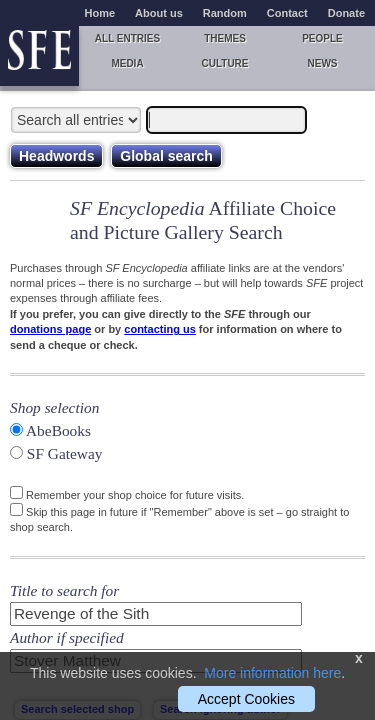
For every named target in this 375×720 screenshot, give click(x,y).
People (322, 38)
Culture (224, 63)
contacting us (160, 329)
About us (159, 13)
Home (100, 13)
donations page (50, 329)
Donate (346, 13)
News (323, 63)
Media (127, 63)
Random (225, 13)
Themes (225, 38)
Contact (287, 13)
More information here (272, 673)
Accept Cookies (246, 699)
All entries (127, 38)
